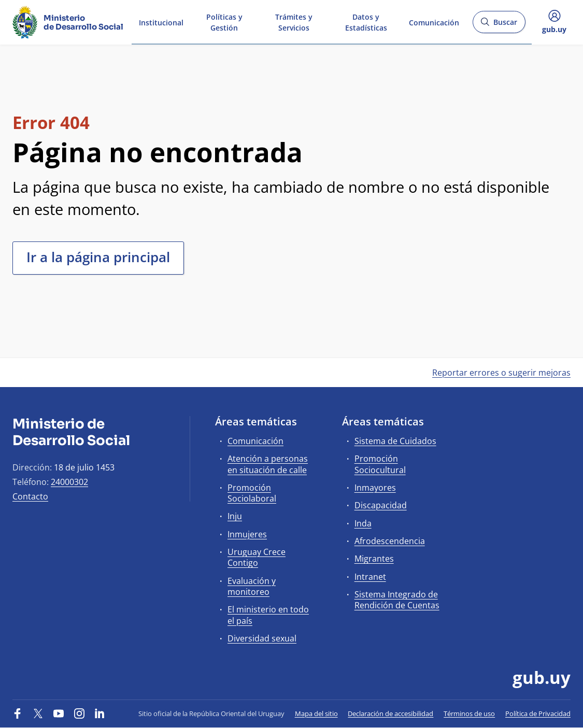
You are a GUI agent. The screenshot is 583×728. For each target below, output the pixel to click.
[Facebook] (18, 713)
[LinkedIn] (99, 713)
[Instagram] (79, 713)
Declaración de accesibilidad (390, 713)
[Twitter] (38, 713)
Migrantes (374, 559)
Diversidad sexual (262, 638)
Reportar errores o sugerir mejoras (501, 373)
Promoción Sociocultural (380, 464)
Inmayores (375, 488)
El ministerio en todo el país (268, 615)
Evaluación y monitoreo (252, 586)
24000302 (69, 482)
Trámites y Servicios (294, 22)
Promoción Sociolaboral (252, 493)
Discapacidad (381, 505)
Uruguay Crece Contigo (257, 557)
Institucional (161, 22)
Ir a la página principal (98, 257)
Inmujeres (247, 534)
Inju (235, 516)
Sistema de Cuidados (395, 441)
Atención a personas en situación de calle (268, 464)
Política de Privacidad (538, 713)
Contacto (30, 496)
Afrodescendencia (390, 541)
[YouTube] (59, 713)
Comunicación (434, 22)
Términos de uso (469, 713)
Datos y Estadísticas (366, 22)
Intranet (370, 577)
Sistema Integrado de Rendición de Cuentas (397, 600)
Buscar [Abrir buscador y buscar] (499, 25)
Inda (363, 523)
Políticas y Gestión (224, 22)
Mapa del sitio (316, 713)
